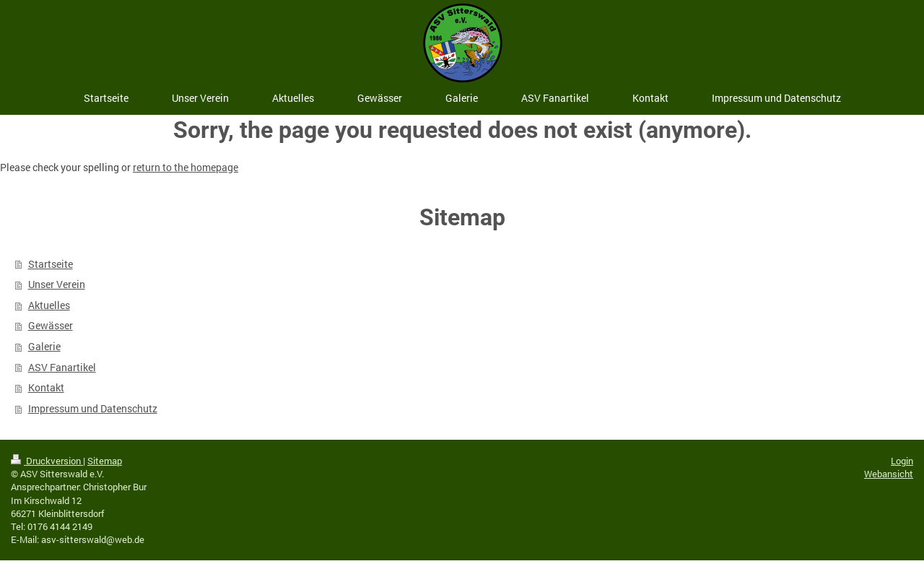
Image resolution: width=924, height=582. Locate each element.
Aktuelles (49, 305)
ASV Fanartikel (62, 367)
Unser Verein (57, 284)
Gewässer (51, 325)
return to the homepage (186, 167)
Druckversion (47, 461)
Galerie (44, 346)
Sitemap (105, 461)
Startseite (51, 264)
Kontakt (46, 387)
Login (902, 461)
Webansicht (889, 474)
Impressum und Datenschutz (93, 408)
